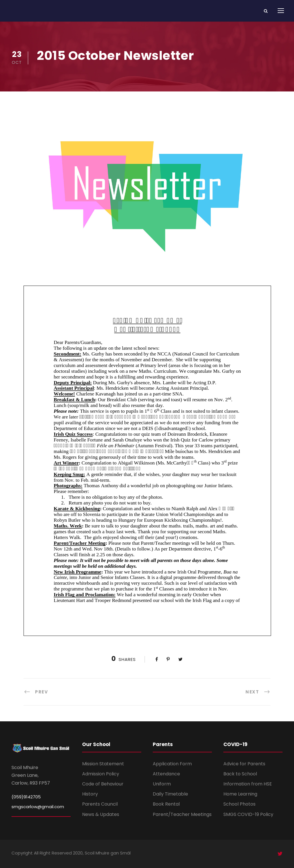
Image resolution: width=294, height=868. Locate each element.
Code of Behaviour (103, 784)
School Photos (239, 804)
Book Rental (166, 804)
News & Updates (101, 814)
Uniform (162, 784)
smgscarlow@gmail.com (38, 807)
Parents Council (100, 804)
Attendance (166, 774)
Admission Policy (101, 774)
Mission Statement (103, 764)
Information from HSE (248, 784)
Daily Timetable (170, 794)
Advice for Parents (244, 764)
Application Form (172, 764)
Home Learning (240, 794)
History (90, 794)
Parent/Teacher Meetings (182, 814)
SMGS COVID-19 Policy (248, 814)
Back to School (240, 774)
